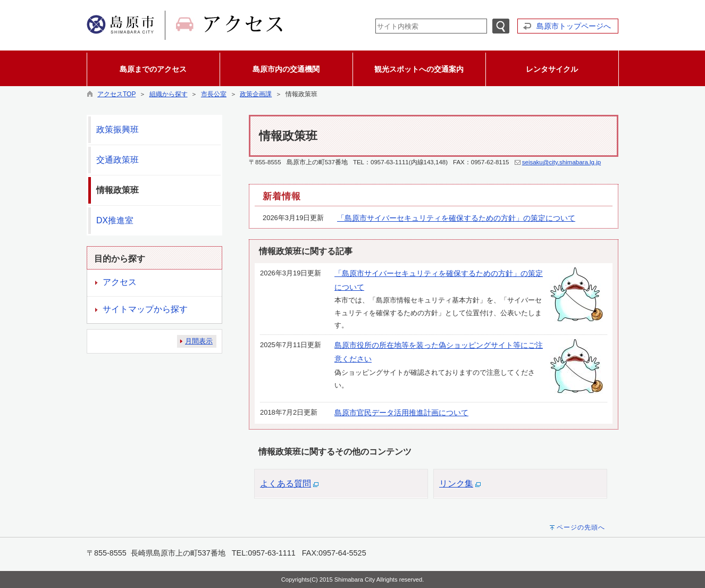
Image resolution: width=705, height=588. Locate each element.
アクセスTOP (116, 94)
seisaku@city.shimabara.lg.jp (561, 162)
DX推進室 (115, 220)
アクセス (120, 282)
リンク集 (456, 484)
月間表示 (199, 341)
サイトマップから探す (145, 309)
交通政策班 (117, 160)
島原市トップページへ (574, 26)
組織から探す (169, 94)
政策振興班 (117, 129)
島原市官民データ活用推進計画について (401, 413)
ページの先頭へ (581, 527)
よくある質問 (286, 484)
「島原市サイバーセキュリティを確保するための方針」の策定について (456, 218)
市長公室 (214, 94)
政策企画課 (256, 94)
